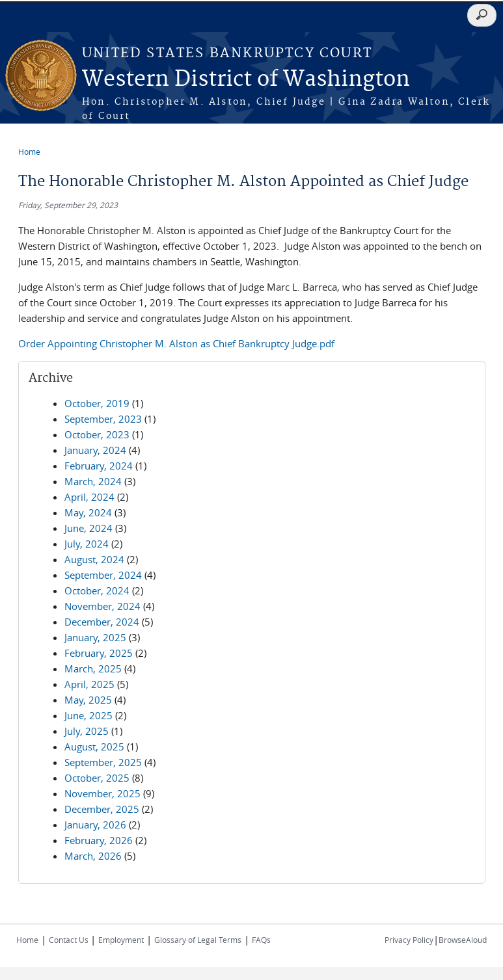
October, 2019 (97, 403)
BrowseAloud (463, 940)
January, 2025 (95, 637)
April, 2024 (89, 497)
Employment (121, 940)
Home (29, 152)
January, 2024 (95, 450)
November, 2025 (102, 793)
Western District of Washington (246, 80)
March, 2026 (93, 856)
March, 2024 (93, 481)
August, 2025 (94, 747)
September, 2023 (103, 419)
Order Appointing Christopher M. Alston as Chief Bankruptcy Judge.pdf (176, 343)
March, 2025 (93, 669)
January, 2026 (95, 825)
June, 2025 (88, 715)
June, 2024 (88, 528)
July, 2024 (87, 544)
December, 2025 (102, 809)
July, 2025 (87, 731)
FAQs (261, 940)
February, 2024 (99, 466)
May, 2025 (88, 700)
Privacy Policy (409, 940)
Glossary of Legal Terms (198, 940)
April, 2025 (89, 684)
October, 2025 (97, 778)
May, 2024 (88, 512)
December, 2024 (102, 622)
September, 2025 (103, 762)
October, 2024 (97, 590)
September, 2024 (103, 575)
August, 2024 (94, 559)
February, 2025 (99, 653)
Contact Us (70, 940)
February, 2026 (99, 840)
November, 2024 (102, 606)
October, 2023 (97, 434)
